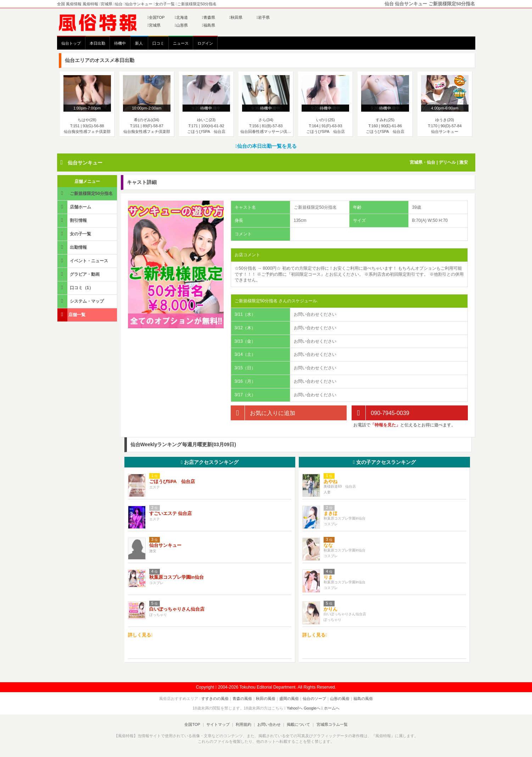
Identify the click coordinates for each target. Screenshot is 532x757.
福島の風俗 (363, 699)
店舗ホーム (75, 207)
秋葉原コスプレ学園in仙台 (177, 577)
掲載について (298, 724)
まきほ (331, 513)
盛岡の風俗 (289, 699)
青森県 (209, 17)
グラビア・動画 (79, 274)
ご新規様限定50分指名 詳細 (86, 195)
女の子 (384, 462)
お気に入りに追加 (263, 413)
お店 (210, 462)
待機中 (120, 43)
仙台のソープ (314, 699)
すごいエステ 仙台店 (171, 513)
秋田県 (236, 17)
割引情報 (73, 220)
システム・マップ (81, 301)
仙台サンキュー (85, 163)
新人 (139, 43)
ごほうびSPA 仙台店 (172, 481)
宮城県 (154, 25)
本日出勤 (97, 43)
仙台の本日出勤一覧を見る (266, 146)
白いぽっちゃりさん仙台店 (177, 609)
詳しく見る (140, 635)
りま (328, 577)
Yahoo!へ (295, 708)
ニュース (181, 43)
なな (328, 545)
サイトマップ (218, 724)
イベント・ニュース (83, 261)
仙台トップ (71, 43)
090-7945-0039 (380, 413)
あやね (331, 481)
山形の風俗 (340, 699)
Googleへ (312, 708)
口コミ (158, 43)
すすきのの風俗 (215, 699)
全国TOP (156, 17)
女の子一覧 (75, 234)
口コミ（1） (76, 288)
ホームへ (331, 708)
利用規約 (243, 724)
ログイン (205, 43)
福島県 (209, 25)
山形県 (181, 25)
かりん (331, 609)
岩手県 (263, 17)
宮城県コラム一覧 (332, 724)
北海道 (181, 17)
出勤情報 (73, 247)
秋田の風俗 (266, 699)
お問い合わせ (269, 724)
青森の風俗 (242, 699)
